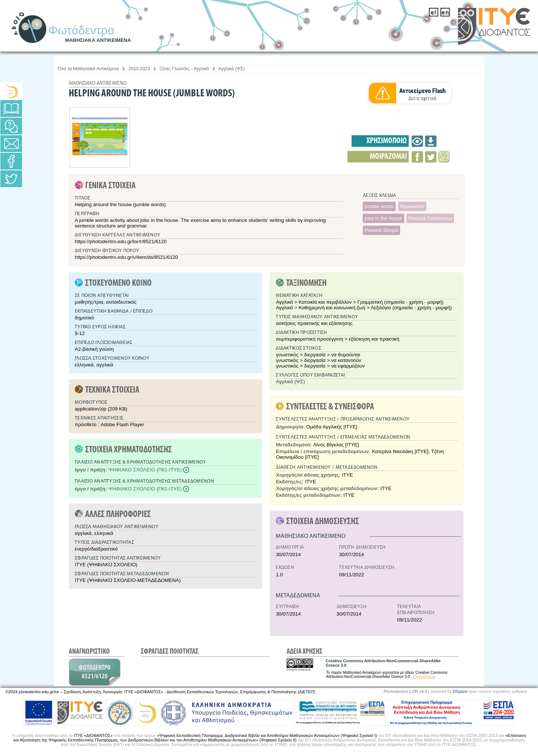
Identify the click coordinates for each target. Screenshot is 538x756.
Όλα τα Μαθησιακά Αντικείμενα (88, 69)
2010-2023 (139, 69)
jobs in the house (384, 218)
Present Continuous (430, 218)
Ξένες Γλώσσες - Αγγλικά (184, 69)
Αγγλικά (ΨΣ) (232, 69)
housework (412, 206)
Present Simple (381, 230)
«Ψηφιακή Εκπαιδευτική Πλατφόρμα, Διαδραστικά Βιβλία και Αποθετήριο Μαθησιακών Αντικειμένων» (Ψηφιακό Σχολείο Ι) (267, 735)
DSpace (460, 691)
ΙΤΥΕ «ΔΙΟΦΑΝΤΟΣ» (93, 735)
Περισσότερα (424, 677)
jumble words (379, 206)
